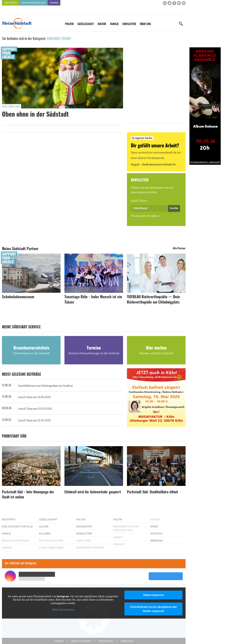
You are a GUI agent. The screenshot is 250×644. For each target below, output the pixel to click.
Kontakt (59, 641)
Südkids (7, 548)
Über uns (145, 24)
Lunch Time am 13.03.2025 (34, 421)
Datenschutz (106, 641)
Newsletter (129, 24)
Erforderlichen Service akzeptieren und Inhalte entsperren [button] (153, 609)
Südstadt (157, 534)
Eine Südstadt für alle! (17, 527)
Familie (114, 24)
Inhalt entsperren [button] (153, 595)
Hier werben (11, 3)
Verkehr (119, 544)
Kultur (102, 24)
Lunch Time (138, 201)
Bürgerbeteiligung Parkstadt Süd (126, 528)
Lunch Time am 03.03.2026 (35, 409)
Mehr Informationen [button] (63, 610)
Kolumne (45, 534)
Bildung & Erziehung (16, 541)
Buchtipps (9, 520)
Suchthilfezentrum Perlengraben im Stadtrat (45, 386)
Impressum (127, 641)
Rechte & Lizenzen (81, 641)
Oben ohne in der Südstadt (35, 115)
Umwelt (118, 537)
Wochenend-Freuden (144, 216)
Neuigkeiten (84, 527)
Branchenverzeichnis (34, 3)
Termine (54, 3)
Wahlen (155, 520)
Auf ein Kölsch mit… (52, 541)
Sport (154, 527)
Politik (69, 24)
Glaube (44, 527)
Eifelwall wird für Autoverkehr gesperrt (93, 492)
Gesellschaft (86, 24)
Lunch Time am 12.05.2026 (34, 397)
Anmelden (174, 208)
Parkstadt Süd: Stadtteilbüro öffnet (152, 492)
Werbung (157, 541)
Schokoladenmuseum (18, 297)
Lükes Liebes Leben (11, 107)
